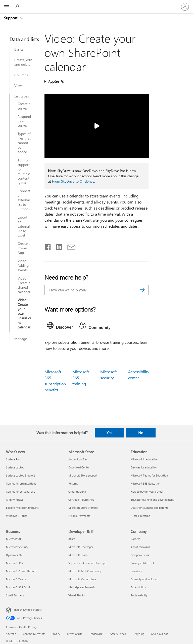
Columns (21, 75)
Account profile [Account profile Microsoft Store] (78, 459)
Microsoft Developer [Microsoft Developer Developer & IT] (81, 547)
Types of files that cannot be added (24, 143)
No (141, 433)
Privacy (56, 634)
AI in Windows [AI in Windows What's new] (15, 500)
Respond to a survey (24, 121)
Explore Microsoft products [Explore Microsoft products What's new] (22, 508)
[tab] (61, 327)
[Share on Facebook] (48, 246)
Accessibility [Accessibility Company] (138, 587)
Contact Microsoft (34, 634)
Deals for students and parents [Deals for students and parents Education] (150, 508)
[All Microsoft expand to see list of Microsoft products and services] (6, 7)
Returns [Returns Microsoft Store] (73, 483)
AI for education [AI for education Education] (140, 516)
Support (11, 18)
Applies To (56, 81)
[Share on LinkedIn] (57, 246)
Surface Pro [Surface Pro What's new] (13, 459)
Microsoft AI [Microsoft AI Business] (13, 539)
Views (19, 86)
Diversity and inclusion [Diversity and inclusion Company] (144, 579)
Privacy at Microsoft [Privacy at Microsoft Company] (143, 563)
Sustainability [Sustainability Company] (139, 595)
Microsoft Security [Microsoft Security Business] (17, 547)
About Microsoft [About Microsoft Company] (140, 547)
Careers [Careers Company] (135, 539)
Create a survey (24, 106)
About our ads (160, 634)
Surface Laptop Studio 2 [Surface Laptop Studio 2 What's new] (20, 475)
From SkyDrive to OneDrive (73, 181)
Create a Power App (24, 248)
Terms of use (75, 634)
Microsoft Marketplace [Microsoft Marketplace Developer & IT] (82, 579)
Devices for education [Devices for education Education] (144, 467)
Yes (109, 433)
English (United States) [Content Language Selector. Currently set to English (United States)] (28, 610)
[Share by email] (69, 246)
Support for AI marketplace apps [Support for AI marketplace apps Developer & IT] (88, 563)
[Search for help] (18, 7)
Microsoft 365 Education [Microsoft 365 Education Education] (146, 483)
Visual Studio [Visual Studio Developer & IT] (76, 595)
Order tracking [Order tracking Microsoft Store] (77, 492)
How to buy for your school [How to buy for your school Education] (147, 492)
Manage (21, 339)
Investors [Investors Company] (136, 571)
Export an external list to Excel (24, 226)
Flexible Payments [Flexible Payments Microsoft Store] (79, 516)
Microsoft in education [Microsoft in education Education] (144, 459)
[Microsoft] (96, 4)
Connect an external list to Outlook (24, 200)
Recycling (138, 634)
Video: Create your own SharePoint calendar (24, 313)
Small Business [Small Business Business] (15, 595)
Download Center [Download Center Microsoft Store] (79, 467)
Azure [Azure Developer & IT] (72, 539)
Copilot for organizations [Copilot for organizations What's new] (21, 483)
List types (22, 96)
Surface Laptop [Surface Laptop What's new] (15, 467)
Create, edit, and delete (23, 62)
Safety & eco (118, 634)
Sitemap (11, 634)
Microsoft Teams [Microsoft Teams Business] (16, 579)
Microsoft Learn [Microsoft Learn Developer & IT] (78, 555)
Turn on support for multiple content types (24, 171)
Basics (19, 49)
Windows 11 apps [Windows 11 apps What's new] (17, 516)
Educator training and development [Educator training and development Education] (152, 500)
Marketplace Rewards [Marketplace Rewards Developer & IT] (82, 587)
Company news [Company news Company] (140, 555)
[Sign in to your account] (185, 7)
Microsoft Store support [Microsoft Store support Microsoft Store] (83, 475)
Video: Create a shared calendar (24, 285)
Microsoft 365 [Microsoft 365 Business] (14, 563)
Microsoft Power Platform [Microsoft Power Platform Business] (21, 571)
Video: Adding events (23, 265)
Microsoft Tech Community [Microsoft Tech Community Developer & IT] (85, 571)
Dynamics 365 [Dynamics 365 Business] (15, 555)
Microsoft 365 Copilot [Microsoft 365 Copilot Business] (19, 587)
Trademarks (96, 634)
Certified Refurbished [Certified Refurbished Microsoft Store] (81, 500)
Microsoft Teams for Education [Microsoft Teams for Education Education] (149, 475)
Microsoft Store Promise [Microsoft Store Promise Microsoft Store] (83, 508)
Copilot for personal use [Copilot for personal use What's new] (21, 492)
